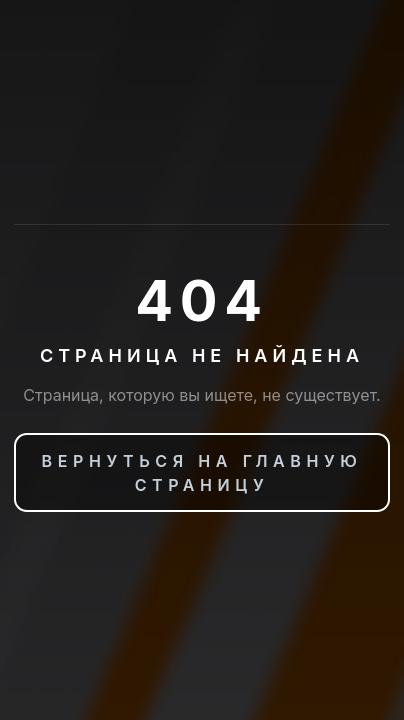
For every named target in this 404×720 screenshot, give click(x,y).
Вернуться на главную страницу (202, 473)
